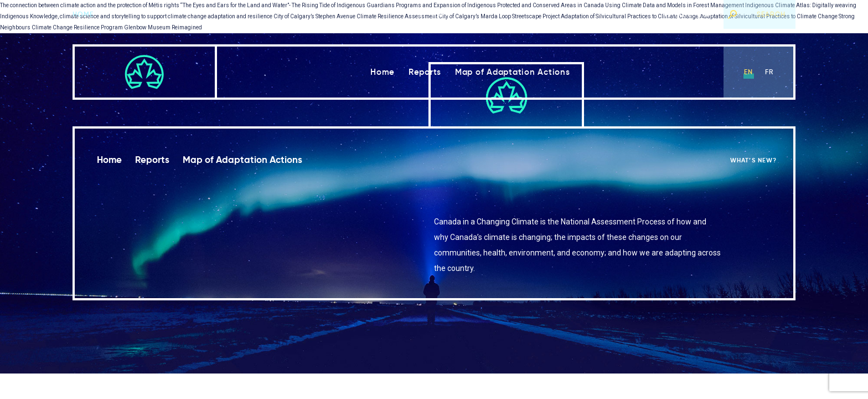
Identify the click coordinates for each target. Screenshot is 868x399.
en (748, 72)
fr (769, 72)
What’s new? (690, 14)
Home (83, 14)
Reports (425, 72)
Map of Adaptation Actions (513, 72)
